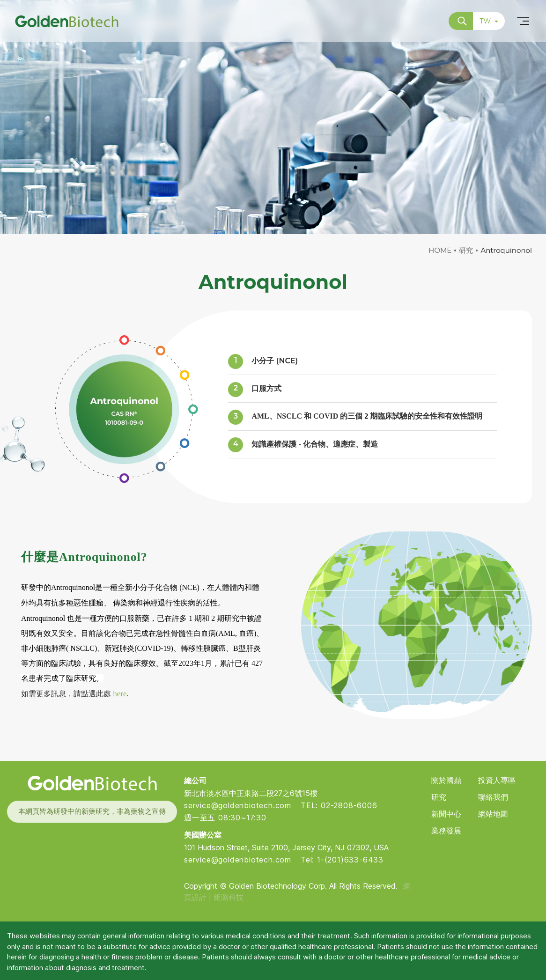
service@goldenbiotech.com (238, 805)
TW (489, 21)
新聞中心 (446, 814)
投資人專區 (497, 780)
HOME (440, 250)
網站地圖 (493, 814)
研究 (466, 250)
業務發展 (446, 831)
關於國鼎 (446, 780)
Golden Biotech (92, 783)
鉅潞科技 (229, 897)
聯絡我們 (493, 797)
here (120, 694)
